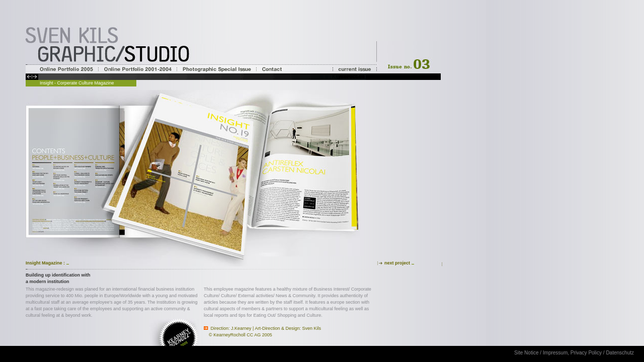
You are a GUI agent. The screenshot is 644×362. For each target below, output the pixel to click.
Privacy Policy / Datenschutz (602, 353)
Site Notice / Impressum (541, 353)
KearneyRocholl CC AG (237, 335)
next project (397, 263)
